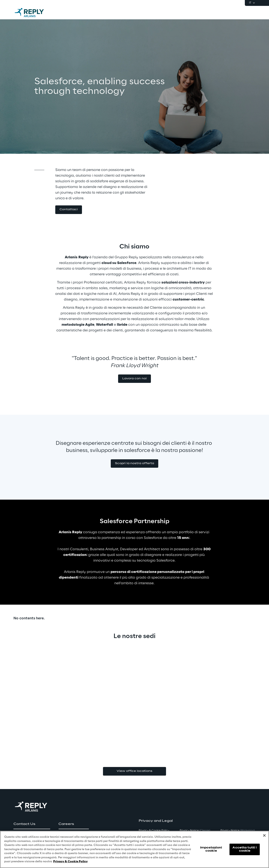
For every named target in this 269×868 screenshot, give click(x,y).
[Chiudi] (264, 835)
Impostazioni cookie (211, 849)
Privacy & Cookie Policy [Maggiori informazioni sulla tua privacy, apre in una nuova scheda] (70, 862)
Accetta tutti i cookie (245, 849)
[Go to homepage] (33, 13)
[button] (69, 210)
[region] (134, 849)
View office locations (134, 771)
